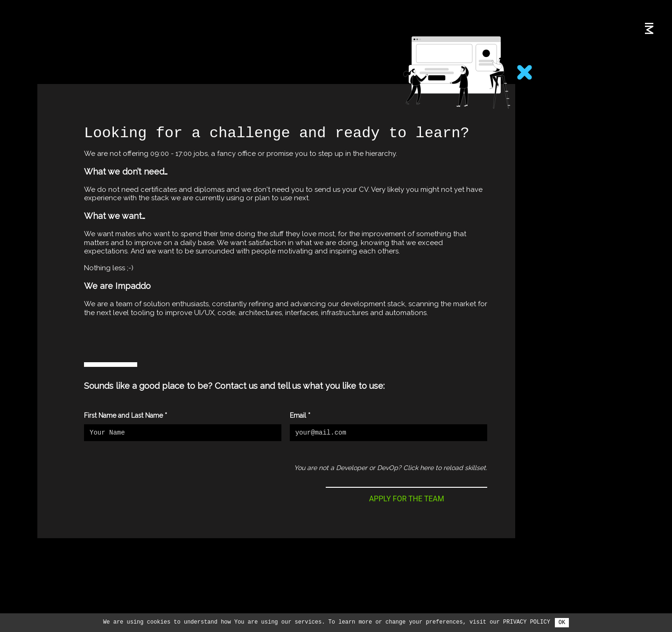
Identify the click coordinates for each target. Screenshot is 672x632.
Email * (300, 415)
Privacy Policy (527, 622)
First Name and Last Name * (126, 415)
